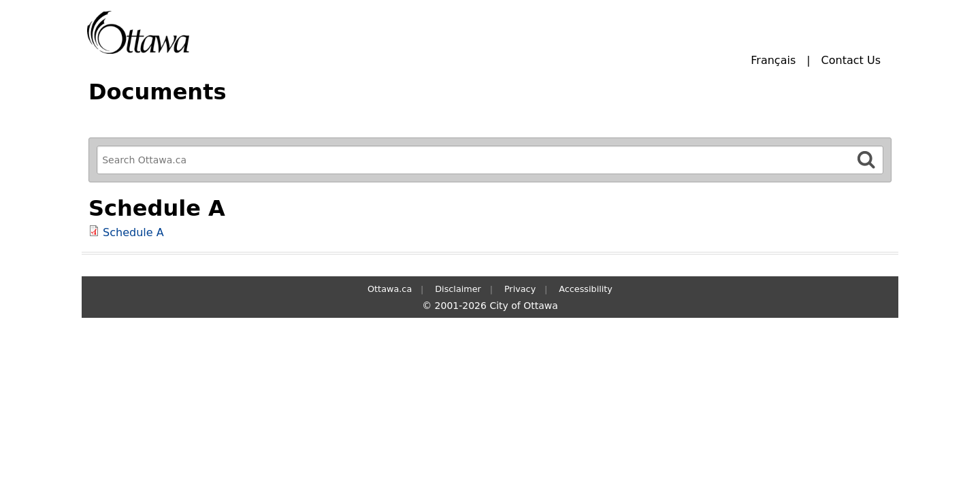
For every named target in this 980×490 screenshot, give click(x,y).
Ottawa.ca (390, 289)
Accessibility (586, 289)
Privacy (520, 289)
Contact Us (851, 60)
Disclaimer (458, 289)
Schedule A (133, 232)
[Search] (866, 160)
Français (773, 60)
